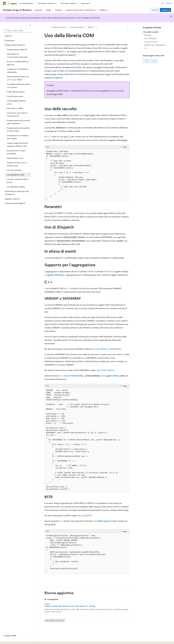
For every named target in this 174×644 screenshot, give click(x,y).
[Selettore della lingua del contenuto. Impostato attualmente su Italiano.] (8, 640)
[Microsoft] (5, 3)
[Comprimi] (30, 25)
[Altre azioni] (127, 27)
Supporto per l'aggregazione (155, 45)
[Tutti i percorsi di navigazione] (47, 27)
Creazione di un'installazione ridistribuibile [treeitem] (18, 71)
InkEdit (90, 271)
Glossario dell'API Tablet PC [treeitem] (15, 203)
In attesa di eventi (151, 42)
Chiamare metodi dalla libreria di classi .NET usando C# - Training (70, 606)
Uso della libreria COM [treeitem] (15, 175)
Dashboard (166, 10)
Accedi (168, 3)
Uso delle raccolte (151, 32)
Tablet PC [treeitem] (8, 36)
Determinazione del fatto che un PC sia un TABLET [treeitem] (18, 78)
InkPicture (108, 271)
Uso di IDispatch (150, 38)
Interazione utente (58, 27)
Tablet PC (91, 27)
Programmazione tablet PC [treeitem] (17, 49)
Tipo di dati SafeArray (106, 370)
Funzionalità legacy (77, 27)
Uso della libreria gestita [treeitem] (16, 187)
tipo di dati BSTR (85, 515)
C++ (146, 48)
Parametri (148, 35)
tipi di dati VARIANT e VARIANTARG (106, 349)
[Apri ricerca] (162, 3)
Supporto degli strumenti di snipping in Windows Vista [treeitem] (17, 145)
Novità (155, 10)
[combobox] (17, 31)
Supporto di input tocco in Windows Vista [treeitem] (17, 164)
